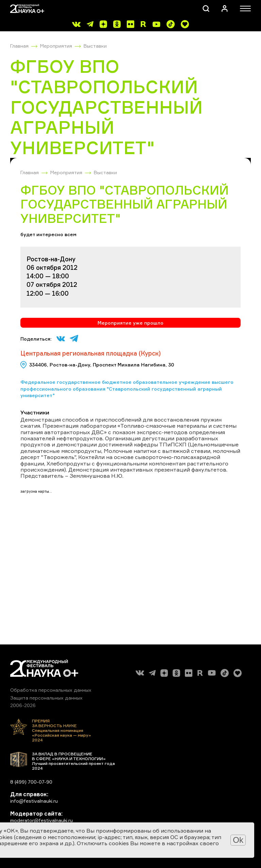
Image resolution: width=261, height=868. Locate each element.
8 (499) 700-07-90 (31, 782)
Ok (238, 840)
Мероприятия (56, 46)
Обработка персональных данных (51, 690)
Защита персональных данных (46, 698)
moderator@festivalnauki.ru (41, 820)
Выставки (95, 46)
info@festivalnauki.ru (34, 801)
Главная (19, 46)
